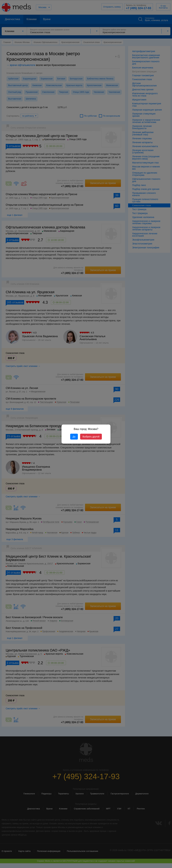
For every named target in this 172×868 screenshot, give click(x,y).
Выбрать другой (91, 437)
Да (74, 437)
